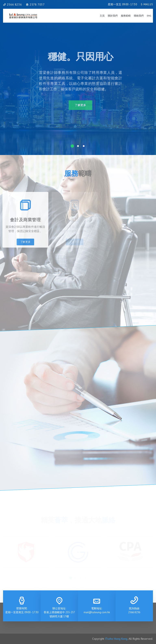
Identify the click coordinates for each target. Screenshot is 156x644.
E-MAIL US (147, 4)
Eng (149, 16)
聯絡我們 (139, 16)
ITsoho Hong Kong (116, 639)
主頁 (102, 16)
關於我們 (113, 16)
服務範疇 (126, 16)
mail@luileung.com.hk (97, 612)
